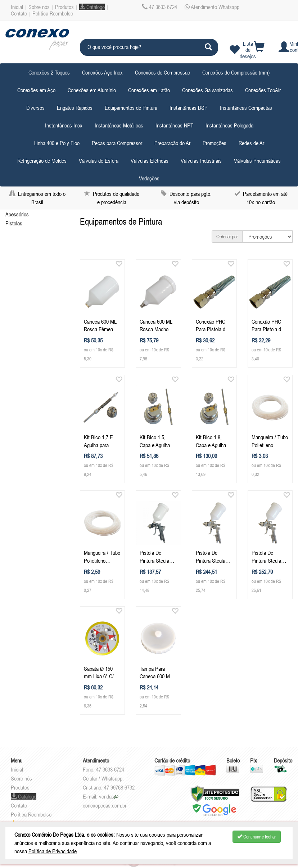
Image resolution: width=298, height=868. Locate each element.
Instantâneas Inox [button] (64, 125)
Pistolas (14, 223)
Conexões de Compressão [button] (162, 72)
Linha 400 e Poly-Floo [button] (57, 143)
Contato (19, 13)
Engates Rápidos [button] (75, 108)
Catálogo (92, 7)
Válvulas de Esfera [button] (99, 161)
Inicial (17, 7)
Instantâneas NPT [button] (174, 125)
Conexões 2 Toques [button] (49, 72)
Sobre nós (39, 7)
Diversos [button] (35, 108)
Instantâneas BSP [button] (189, 108)
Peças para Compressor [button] (117, 143)
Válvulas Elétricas (150, 161)
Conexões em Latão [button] (149, 90)
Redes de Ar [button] (251, 143)
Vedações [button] (149, 178)
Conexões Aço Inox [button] (102, 72)
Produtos (64, 7)
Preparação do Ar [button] (172, 143)
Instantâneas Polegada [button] (229, 125)
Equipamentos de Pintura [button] (131, 108)
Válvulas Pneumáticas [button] (257, 161)
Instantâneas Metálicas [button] (119, 125)
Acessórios (17, 214)
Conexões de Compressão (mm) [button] (236, 72)
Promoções (215, 143)
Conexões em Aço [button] (36, 90)
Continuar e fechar (257, 837)
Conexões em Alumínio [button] (92, 90)
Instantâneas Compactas (246, 108)
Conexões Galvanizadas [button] (207, 90)
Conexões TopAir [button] (263, 90)
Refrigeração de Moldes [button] (42, 161)
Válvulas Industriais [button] (201, 161)
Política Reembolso (53, 13)
